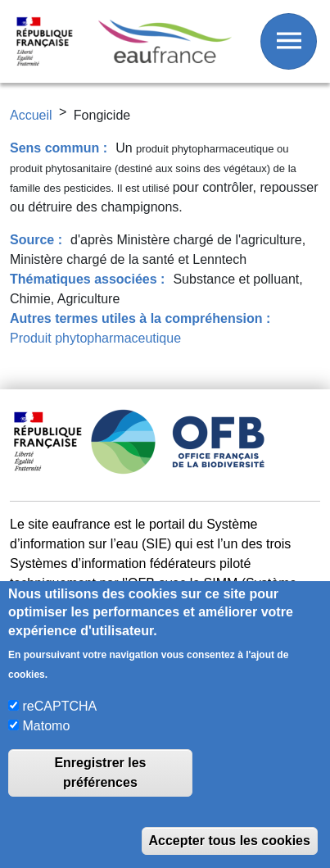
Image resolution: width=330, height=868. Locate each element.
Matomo (47, 726)
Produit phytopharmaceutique (95, 338)
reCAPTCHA (60, 706)
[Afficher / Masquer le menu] (289, 41)
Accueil (31, 115)
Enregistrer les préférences (100, 773)
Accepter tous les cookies (230, 841)
